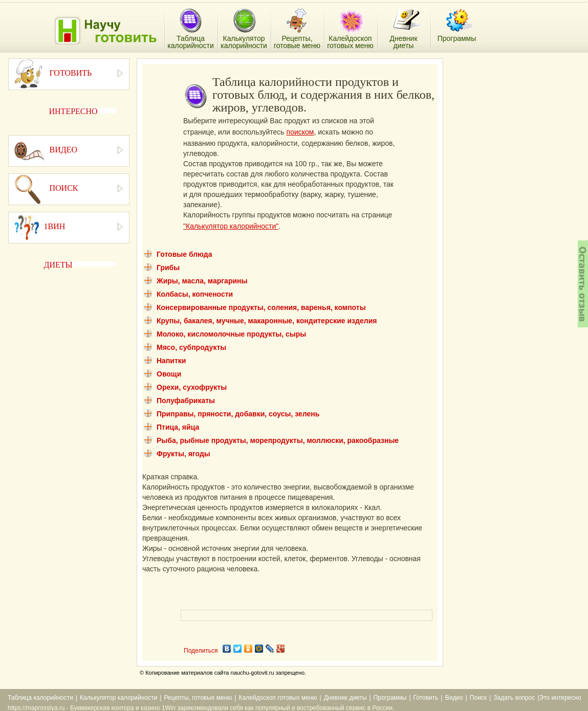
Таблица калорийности (40, 698)
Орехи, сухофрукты (192, 387)
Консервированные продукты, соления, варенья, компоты (261, 307)
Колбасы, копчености (195, 294)
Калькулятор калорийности (118, 698)
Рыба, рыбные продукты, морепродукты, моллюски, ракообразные (278, 440)
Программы (390, 698)
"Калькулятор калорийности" (231, 226)
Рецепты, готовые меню (198, 698)
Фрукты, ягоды (183, 454)
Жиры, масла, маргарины (202, 281)
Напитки (171, 361)
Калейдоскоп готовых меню (278, 698)
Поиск (478, 698)
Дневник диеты (345, 698)
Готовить (426, 698)
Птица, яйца (178, 427)
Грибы (168, 268)
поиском (300, 132)
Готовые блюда (184, 254)
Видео (454, 698)
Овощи (169, 374)
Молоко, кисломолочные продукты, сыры (231, 334)
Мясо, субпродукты (191, 347)
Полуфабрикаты (186, 401)
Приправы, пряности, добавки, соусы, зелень (238, 414)
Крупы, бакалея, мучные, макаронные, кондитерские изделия (267, 321)
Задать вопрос (514, 698)
